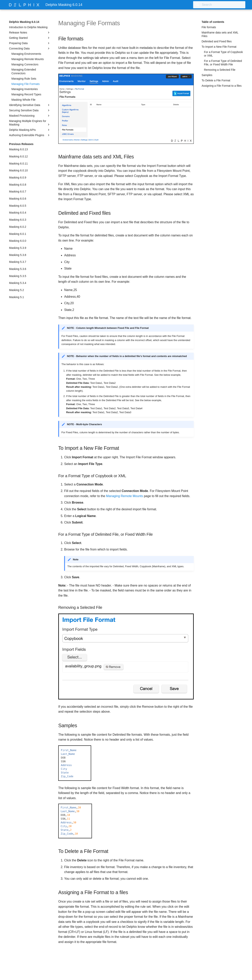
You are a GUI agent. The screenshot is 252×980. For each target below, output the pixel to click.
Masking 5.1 (16, 297)
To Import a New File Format (219, 47)
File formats (209, 27)
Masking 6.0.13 (18, 149)
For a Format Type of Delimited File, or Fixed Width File (223, 63)
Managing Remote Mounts (28, 59)
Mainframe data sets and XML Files (220, 34)
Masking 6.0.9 (18, 178)
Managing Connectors (25, 64)
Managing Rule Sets (24, 79)
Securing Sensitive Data (30, 110)
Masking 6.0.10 (18, 170)
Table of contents (213, 22)
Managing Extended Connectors (24, 71)
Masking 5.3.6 (18, 269)
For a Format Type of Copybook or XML (223, 54)
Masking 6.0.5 (18, 206)
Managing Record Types (26, 94)
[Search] (222, 5)
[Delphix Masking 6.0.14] (24, 5)
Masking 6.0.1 (18, 234)
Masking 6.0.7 (18, 192)
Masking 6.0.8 (18, 185)
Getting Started (30, 38)
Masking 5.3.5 (18, 276)
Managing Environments (26, 54)
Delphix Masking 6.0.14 (24, 22)
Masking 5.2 (16, 290)
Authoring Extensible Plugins (30, 135)
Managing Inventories (25, 89)
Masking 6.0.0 (18, 241)
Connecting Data (30, 48)
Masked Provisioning (30, 116)
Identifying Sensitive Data (30, 105)
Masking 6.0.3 (18, 220)
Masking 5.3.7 (18, 262)
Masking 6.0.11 (18, 164)
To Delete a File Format (216, 80)
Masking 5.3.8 (18, 255)
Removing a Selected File (220, 70)
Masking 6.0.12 (18, 156)
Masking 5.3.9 (18, 248)
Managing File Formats (25, 84)
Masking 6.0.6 (18, 199)
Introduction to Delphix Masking (28, 27)
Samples (207, 75)
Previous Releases (21, 144)
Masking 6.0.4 (18, 213)
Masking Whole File (23, 100)
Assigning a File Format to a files (222, 86)
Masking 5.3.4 (18, 283)
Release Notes (30, 33)
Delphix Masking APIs (30, 130)
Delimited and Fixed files (217, 41)
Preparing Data (30, 43)
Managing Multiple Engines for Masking (30, 123)
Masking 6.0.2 (18, 227)
